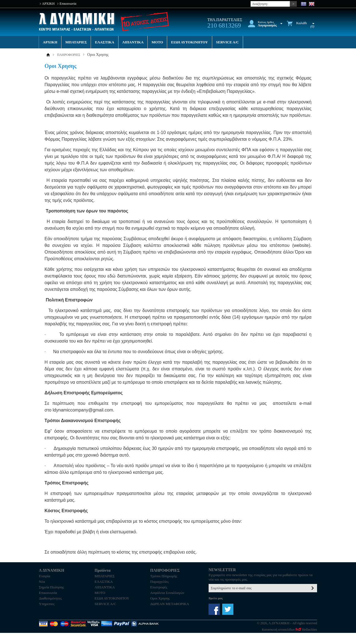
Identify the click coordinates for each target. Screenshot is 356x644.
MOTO (157, 42)
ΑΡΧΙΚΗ (48, 4)
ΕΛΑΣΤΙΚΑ (104, 42)
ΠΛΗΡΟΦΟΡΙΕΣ (69, 55)
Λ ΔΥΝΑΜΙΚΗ (77, 22)
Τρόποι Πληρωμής (164, 576)
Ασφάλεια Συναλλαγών (167, 593)
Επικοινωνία (68, 4)
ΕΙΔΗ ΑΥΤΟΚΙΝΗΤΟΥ (189, 42)
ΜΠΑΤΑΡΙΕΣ (76, 42)
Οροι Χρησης (160, 598)
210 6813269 (224, 25)
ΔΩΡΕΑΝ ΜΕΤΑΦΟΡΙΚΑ (170, 604)
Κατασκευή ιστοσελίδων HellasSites (290, 630)
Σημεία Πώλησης (51, 587)
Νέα (42, 582)
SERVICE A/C (228, 42)
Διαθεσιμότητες (50, 598)
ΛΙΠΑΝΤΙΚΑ (133, 42)
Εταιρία (44, 576)
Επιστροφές (159, 587)
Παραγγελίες (160, 582)
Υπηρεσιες (47, 604)
